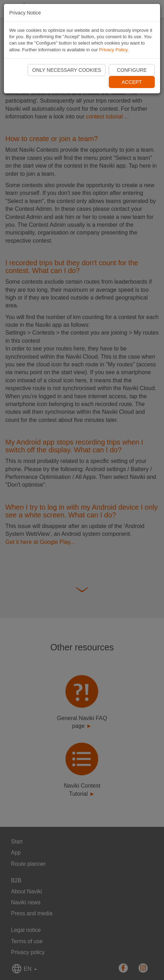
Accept (132, 82)
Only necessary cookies (67, 70)
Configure (132, 70)
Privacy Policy (113, 50)
